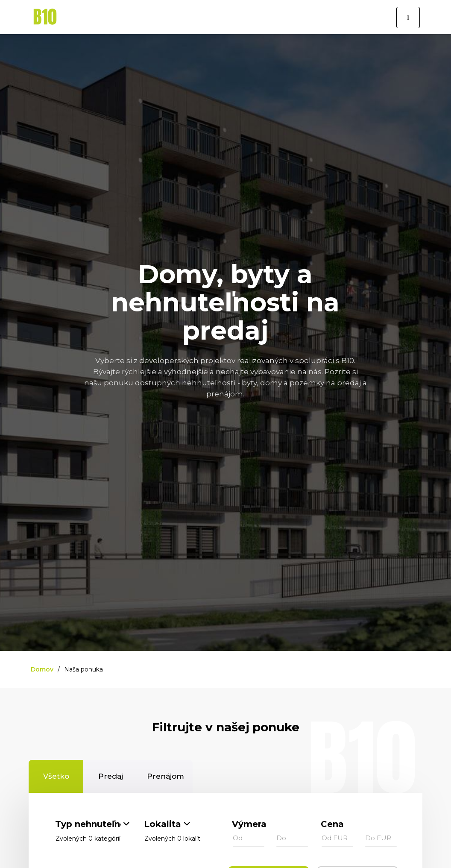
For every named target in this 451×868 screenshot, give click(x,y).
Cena (332, 824)
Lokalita (163, 824)
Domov (42, 669)
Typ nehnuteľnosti (88, 824)
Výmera (249, 824)
